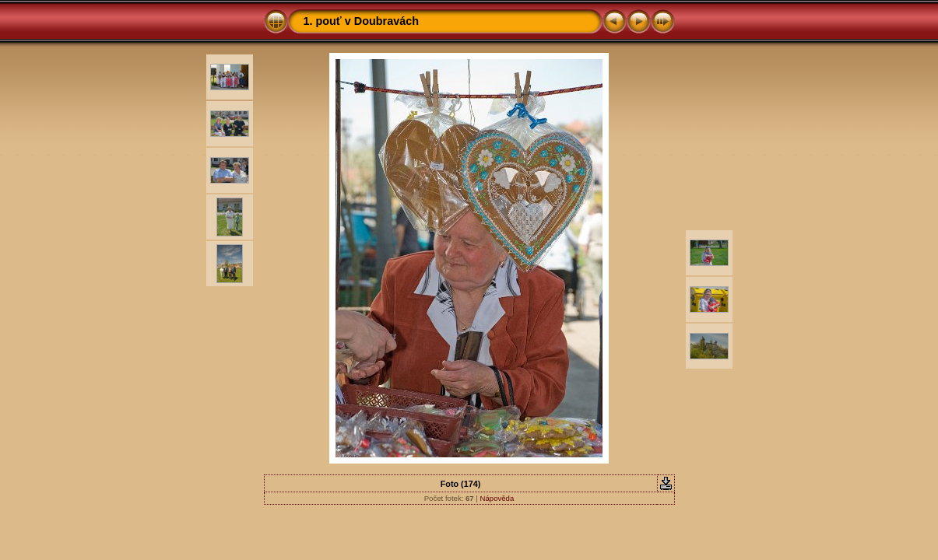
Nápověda (497, 498)
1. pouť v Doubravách (361, 21)
